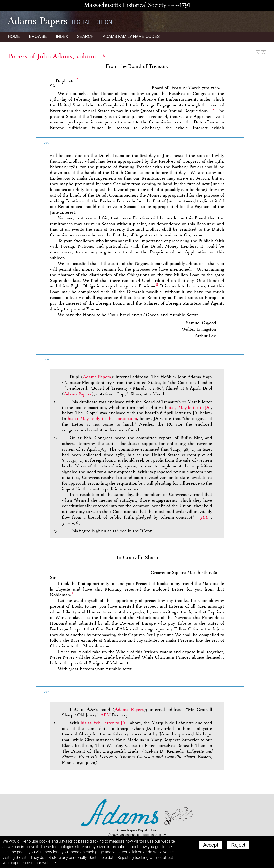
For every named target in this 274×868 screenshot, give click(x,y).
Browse (38, 36)
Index (62, 36)
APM (106, 715)
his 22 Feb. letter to (104, 723)
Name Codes (131, 36)
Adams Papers (97, 377)
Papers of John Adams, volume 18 (57, 56)
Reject (238, 845)
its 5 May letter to (190, 407)
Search (85, 36)
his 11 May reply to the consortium (102, 418)
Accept (211, 845)
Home (14, 36)
